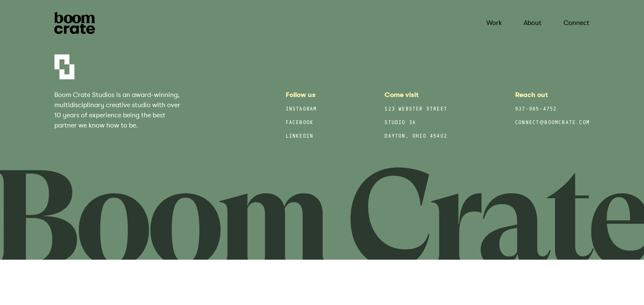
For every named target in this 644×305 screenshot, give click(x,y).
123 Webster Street (416, 110)
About (532, 23)
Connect (576, 23)
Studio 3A (400, 123)
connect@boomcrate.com (552, 123)
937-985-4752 (536, 110)
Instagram (301, 110)
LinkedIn (300, 137)
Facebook (300, 123)
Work (494, 23)
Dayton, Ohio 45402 (416, 137)
